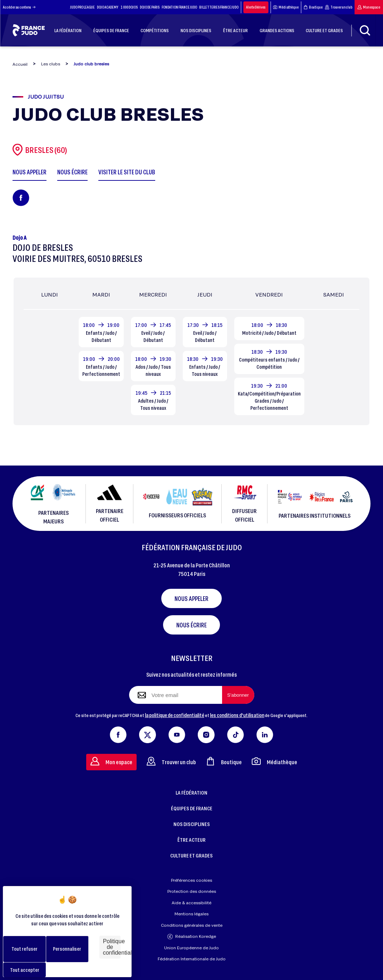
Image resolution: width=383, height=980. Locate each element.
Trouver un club (338, 7)
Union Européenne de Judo (191, 948)
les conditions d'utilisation (237, 715)
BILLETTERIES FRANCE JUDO (219, 7)
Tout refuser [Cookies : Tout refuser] (24, 949)
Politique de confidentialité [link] (112, 947)
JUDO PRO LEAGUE (82, 7)
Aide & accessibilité (191, 903)
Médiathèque (286, 7)
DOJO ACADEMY (108, 7)
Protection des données (192, 891)
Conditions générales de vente (192, 925)
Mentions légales (191, 914)
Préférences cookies (191, 880)
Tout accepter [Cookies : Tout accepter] (25, 970)
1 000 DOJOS (129, 7)
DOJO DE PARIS (150, 7)
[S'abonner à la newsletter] (238, 695)
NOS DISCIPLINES (192, 824)
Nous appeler (191, 598)
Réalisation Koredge (192, 937)
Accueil (20, 64)
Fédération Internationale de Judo (192, 959)
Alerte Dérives (256, 7)
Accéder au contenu (19, 7)
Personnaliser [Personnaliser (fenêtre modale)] (67, 949)
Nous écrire (191, 625)
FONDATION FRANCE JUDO (179, 7)
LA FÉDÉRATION (191, 792)
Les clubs (51, 64)
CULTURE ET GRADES (191, 855)
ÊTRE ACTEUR (191, 840)
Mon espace (369, 7)
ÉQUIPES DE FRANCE (192, 808)
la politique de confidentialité (175, 715)
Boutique (313, 7)
